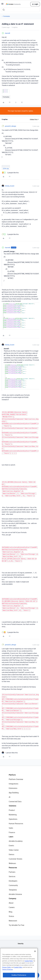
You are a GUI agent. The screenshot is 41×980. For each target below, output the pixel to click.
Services (12, 876)
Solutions (12, 806)
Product (12, 810)
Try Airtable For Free (16, 925)
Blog (10, 912)
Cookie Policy (29, 972)
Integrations (14, 784)
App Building (14, 793)
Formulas (7, 16)
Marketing (13, 815)
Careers (12, 907)
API (21, 949)
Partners (12, 872)
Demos (11, 854)
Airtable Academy (16, 841)
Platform (12, 775)
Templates (13, 890)
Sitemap (20, 955)
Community (13, 885)
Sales (11, 828)
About (11, 903)
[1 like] (10, 753)
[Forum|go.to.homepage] (13, 4)
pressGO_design (10, 126)
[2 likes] (10, 173)
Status (11, 916)
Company (12, 898)
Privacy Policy (7, 978)
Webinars (12, 863)
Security (21, 944)
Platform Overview (16, 779)
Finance (12, 832)
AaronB (7, 33)
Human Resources (16, 824)
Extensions (13, 788)
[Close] (35, 963)
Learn (11, 837)
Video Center (14, 850)
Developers (13, 881)
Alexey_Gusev (10, 186)
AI (10, 797)
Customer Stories (15, 859)
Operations (13, 819)
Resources (13, 868)
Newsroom (13, 921)
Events (11, 846)
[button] (2, 5)
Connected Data (15, 802)
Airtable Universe (15, 894)
